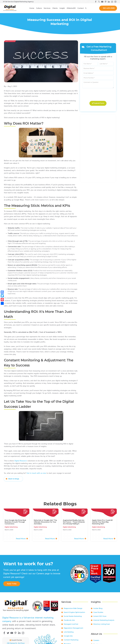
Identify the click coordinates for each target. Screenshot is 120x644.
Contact (81, 8)
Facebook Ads (69, 622)
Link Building (69, 633)
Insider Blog (98, 610)
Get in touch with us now (36, 473)
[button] (39, 8)
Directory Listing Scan (102, 625)
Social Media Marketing (73, 618)
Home (32, 8)
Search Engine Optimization (74, 614)
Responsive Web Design (73, 610)
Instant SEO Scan (100, 618)
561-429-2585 (109, 8)
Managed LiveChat (71, 625)
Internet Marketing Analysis (104, 622)
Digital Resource (21, 461)
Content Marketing (71, 641)
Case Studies (98, 614)
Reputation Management (73, 629)
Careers (96, 642)
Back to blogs (14, 479)
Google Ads (68, 637)
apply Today (12, 584)
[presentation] (98, 95)
